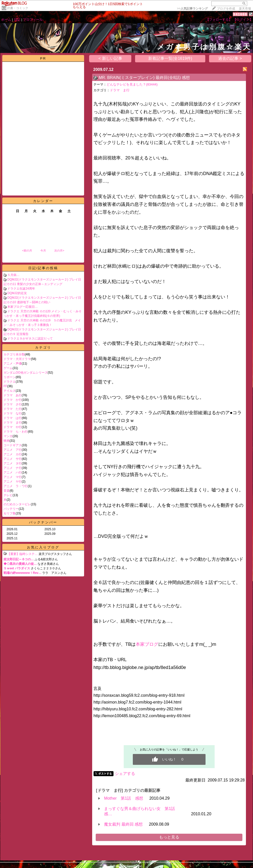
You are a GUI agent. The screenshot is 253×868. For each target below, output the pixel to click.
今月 (43, 250)
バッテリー (11, 509)
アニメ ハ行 (13, 472)
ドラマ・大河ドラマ (17, 359)
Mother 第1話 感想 (124, 798)
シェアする (125, 774)
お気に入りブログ (43, 547)
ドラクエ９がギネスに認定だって (30, 339)
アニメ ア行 (13, 450)
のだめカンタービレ (17, 504)
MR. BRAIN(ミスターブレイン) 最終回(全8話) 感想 (144, 78)
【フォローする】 (219, 20)
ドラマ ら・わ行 (16, 432)
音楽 (7, 491)
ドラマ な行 (13, 413)
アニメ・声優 (13, 363)
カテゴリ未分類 (14, 354)
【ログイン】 (243, 20)
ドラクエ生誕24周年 (21, 289)
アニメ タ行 (13, 463)
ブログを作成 (226, 9)
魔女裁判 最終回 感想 (123, 824)
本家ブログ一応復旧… (22, 307)
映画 (7, 441)
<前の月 (27, 250)
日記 (17, 20)
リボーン (10, 377)
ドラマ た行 (13, 409)
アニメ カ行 (13, 454)
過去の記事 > (230, 58)
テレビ (8, 495)
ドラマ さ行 (13, 404)
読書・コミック (18, 8)
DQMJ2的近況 (17, 293)
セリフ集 (10, 513)
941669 (240, 14)
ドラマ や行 (13, 427)
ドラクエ (10, 382)
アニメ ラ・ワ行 (16, 486)
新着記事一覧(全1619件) (170, 58)
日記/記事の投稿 (43, 268)
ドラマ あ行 (13, 395)
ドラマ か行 (13, 400)
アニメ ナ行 (13, 468)
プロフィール (33, 20)
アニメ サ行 (13, 459)
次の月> (59, 250)
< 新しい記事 (110, 58)
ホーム (6, 20)
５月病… (13, 275)
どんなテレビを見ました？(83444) (132, 84)
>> (192, 9)
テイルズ (10, 391)
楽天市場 (245, 9)
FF (5, 386)
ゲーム (8, 368)
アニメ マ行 (13, 477)
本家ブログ (147, 644)
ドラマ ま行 (13, 423)
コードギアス (13, 445)
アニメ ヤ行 (13, 482)
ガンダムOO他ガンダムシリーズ (26, 373)
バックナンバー (43, 522)
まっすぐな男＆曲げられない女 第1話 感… (142, 811)
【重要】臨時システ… (22, 554)
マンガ (8, 436)
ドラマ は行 (13, 418)
